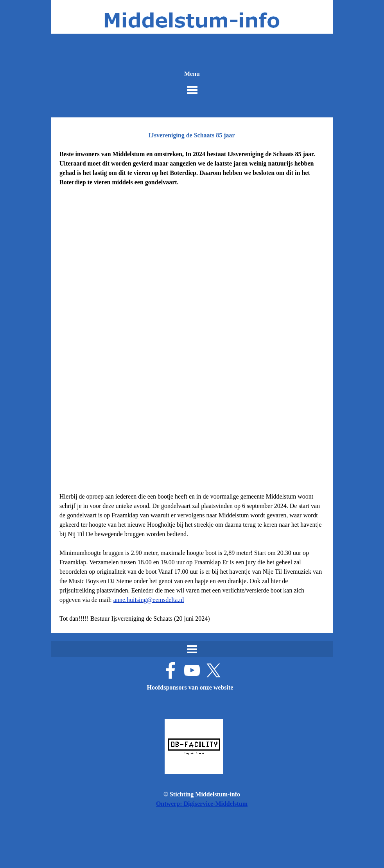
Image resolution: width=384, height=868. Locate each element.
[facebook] (170, 670)
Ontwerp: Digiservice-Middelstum (202, 804)
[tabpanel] (192, 178)
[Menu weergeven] (192, 90)
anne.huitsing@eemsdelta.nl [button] (149, 600)
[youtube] (192, 670)
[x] (214, 670)
